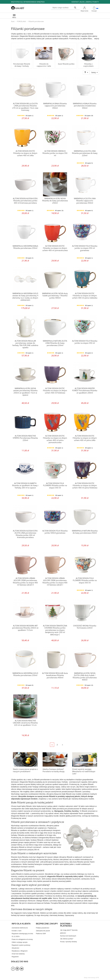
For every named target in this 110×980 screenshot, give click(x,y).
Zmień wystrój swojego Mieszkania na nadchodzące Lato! (84, 771)
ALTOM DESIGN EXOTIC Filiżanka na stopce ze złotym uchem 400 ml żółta (25, 153)
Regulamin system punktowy (21, 945)
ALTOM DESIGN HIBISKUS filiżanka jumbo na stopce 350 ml (55, 153)
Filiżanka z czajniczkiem (88, 65)
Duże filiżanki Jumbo (66, 64)
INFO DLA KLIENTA (21, 924)
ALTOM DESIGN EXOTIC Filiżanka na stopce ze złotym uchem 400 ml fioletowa (55, 391)
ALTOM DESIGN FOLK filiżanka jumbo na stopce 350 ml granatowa (85, 248)
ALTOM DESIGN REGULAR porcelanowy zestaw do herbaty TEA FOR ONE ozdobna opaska (25, 344)
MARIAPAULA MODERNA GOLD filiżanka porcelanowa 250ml (25, 674)
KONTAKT (75, 2)
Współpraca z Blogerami (20, 951)
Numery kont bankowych (68, 936)
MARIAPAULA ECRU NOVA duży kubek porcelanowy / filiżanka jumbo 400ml (55, 296)
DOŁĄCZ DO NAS (20, 962)
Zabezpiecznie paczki (43, 931)
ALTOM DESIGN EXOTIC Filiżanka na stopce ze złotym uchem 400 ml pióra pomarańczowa (55, 439)
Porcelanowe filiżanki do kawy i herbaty (22, 65)
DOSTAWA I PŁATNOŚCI (66, 925)
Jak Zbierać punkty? (67, 939)
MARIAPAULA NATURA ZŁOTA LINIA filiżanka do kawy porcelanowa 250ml (55, 343)
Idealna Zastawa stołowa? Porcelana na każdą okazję (53, 770)
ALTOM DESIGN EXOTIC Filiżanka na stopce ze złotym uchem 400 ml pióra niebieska (85, 296)
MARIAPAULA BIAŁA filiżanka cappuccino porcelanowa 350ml (55, 106)
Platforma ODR (41, 934)
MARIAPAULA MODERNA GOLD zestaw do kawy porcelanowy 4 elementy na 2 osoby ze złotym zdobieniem (25, 297)
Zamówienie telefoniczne (20, 928)
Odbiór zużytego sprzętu (20, 942)
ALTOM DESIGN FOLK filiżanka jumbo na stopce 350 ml (85, 342)
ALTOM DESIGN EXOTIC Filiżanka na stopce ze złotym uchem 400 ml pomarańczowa (55, 248)
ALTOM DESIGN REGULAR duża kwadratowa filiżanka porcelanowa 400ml (55, 675)
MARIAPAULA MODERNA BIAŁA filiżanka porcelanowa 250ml (25, 247)
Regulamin (15, 957)
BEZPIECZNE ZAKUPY (47, 924)
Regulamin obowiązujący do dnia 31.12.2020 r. (22, 935)
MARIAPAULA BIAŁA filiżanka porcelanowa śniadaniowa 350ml (85, 106)
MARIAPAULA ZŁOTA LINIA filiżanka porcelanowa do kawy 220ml (85, 153)
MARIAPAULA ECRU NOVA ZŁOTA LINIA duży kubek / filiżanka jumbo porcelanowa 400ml (85, 676)
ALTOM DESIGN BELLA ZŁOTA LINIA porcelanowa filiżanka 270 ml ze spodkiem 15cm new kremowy (25, 107)
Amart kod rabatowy (18, 954)
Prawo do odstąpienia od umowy (22, 939)
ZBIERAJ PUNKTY (92, 2)
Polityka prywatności (42, 928)
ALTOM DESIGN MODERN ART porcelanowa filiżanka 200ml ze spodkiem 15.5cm (25, 628)
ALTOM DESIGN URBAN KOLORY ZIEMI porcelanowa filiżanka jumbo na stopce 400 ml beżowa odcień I (55, 582)
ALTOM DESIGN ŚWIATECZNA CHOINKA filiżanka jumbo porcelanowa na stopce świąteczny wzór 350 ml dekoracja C (55, 630)
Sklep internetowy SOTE (91, 978)
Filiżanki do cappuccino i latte (44, 65)
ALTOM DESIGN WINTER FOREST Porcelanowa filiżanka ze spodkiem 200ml (85, 391)
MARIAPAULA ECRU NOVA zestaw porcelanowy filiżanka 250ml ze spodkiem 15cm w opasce (25, 392)
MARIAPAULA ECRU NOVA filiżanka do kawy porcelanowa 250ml (55, 201)
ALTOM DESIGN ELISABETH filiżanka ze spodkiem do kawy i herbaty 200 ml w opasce (25, 485)
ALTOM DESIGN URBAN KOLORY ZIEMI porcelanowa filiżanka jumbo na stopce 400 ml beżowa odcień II (25, 582)
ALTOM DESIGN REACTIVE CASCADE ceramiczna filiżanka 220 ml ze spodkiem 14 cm (25, 723)
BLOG (82, 2)
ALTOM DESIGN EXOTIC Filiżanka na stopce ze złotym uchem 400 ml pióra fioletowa (85, 485)
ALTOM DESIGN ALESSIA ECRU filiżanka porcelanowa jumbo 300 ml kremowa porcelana (25, 201)
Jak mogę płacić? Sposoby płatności (69, 932)
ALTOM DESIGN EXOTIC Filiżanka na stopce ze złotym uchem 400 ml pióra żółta (85, 438)
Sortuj (93, 72)
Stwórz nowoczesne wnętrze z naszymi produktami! (25, 770)
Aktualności (15, 948)
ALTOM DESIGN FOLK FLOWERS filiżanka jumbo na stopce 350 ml (55, 485)
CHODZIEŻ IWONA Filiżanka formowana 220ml (85, 627)
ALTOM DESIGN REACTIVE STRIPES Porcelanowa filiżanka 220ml (25, 438)
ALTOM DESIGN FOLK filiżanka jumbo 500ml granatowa (55, 532)
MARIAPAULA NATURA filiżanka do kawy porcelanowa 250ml (85, 532)
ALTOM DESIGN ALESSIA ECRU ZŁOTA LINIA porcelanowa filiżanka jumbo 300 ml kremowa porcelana (25, 534)
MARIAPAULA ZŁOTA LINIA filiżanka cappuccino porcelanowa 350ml (85, 201)
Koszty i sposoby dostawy (69, 942)
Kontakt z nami (16, 931)
